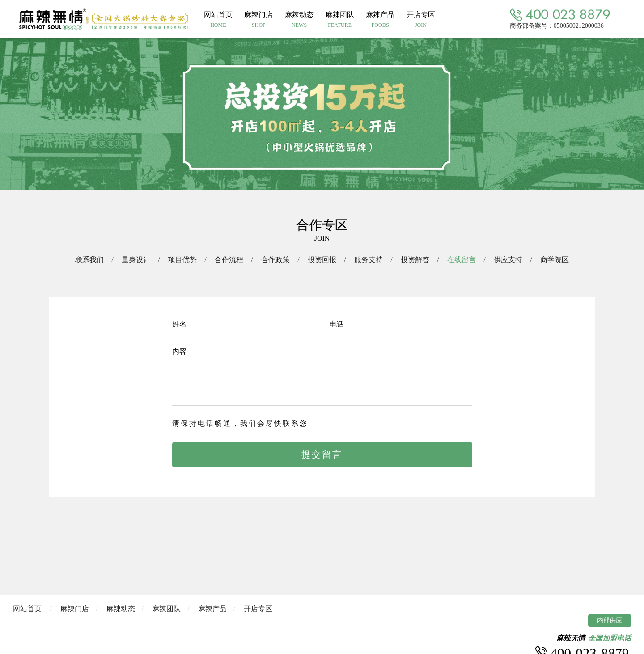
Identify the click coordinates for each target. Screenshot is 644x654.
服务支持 (369, 260)
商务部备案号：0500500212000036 (557, 25)
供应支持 (508, 260)
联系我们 (89, 260)
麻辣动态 (121, 609)
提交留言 (322, 454)
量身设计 (136, 260)
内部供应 (610, 620)
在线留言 (462, 260)
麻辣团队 (166, 609)
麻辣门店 (75, 609)
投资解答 (415, 260)
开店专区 (258, 609)
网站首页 (27, 609)
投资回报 (322, 260)
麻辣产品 (212, 609)
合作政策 (275, 260)
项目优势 (182, 260)
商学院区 (555, 260)
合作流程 (229, 260)
